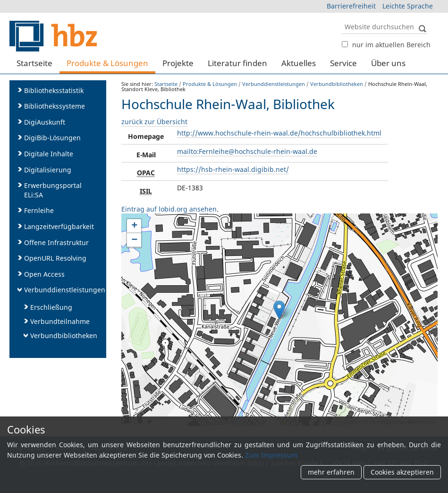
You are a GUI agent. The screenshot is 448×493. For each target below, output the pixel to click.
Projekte (178, 63)
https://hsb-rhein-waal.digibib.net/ (233, 169)
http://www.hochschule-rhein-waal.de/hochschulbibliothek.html (279, 133)
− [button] (134, 240)
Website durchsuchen (341, 19)
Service (343, 63)
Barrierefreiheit (351, 6)
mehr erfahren (331, 472)
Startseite (34, 63)
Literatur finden (237, 63)
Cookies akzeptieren (402, 472)
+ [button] (134, 226)
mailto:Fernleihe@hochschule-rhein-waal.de (247, 151)
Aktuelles (299, 63)
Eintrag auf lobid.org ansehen (169, 209)
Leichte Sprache (408, 6)
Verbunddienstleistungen (274, 84)
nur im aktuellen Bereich (391, 45)
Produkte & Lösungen (107, 63)
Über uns (388, 63)
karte (278, 320)
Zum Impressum (271, 455)
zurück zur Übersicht (154, 122)
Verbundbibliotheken (337, 84)
